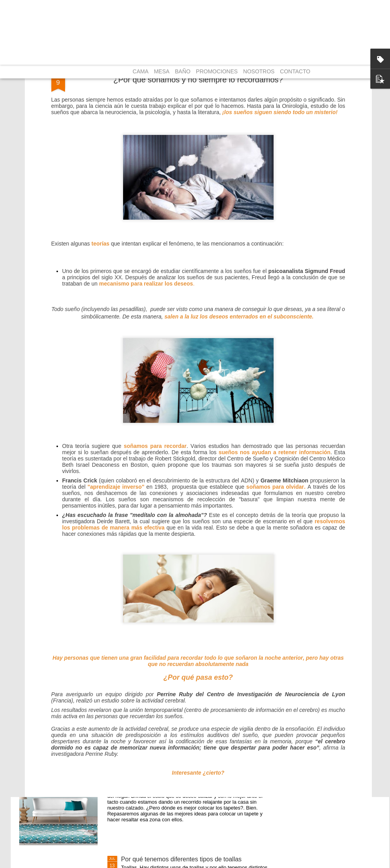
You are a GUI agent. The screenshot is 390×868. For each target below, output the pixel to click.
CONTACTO (295, 71)
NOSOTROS (259, 71)
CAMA (140, 71)
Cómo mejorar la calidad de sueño (169, 592)
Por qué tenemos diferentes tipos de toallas (181, 859)
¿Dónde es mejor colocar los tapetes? (174, 770)
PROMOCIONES (217, 71)
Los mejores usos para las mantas (169, 681)
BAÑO (183, 71)
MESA (162, 71)
